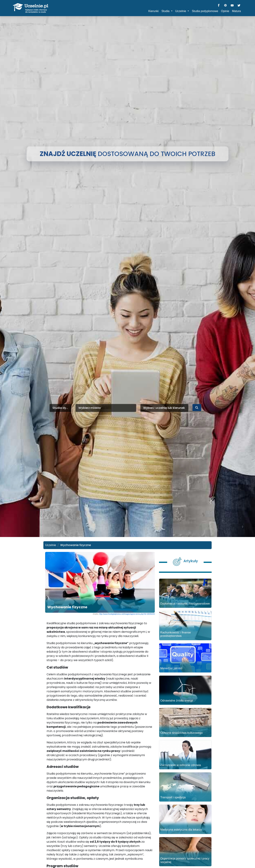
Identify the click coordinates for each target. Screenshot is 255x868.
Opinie (225, 11)
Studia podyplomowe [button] (205, 11)
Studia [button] (166, 11)
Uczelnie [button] (181, 11)
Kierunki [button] (154, 11)
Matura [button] (236, 11)
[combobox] (60, 408)
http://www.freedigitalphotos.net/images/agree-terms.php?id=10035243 (127, 614)
